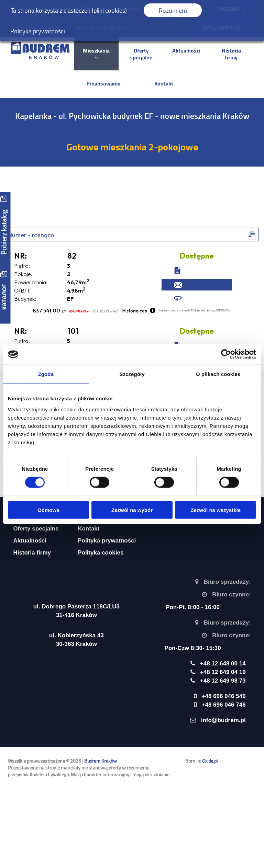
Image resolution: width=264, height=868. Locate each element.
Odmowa (48, 510)
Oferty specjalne (141, 54)
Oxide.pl (210, 761)
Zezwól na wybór (132, 510)
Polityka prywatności (107, 541)
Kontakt (164, 83)
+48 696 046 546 (224, 696)
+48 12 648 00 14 (107, 28)
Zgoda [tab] (46, 374)
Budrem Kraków (101, 761)
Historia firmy (231, 54)
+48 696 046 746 (224, 705)
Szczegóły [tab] (132, 374)
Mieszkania (96, 53)
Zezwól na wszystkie (216, 510)
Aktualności (186, 50)
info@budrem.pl (41, 28)
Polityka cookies (101, 553)
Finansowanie (104, 83)
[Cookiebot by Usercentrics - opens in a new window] (226, 354)
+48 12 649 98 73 (223, 681)
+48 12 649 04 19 (223, 672)
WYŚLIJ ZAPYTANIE (223, 28)
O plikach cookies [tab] (218, 374)
